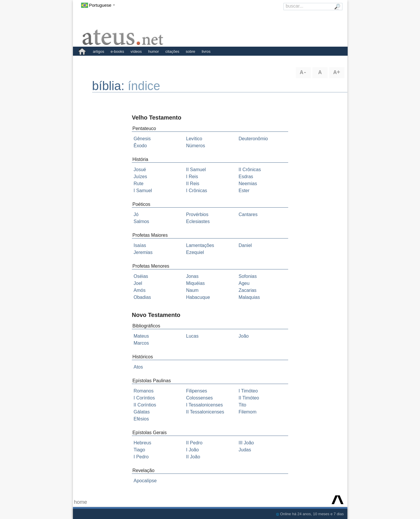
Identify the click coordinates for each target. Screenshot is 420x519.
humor (154, 51)
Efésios (141, 419)
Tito (242, 405)
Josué (140, 170)
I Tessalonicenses (204, 405)
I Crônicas (197, 191)
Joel (138, 283)
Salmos (141, 221)
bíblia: (110, 86)
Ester (244, 191)
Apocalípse (145, 481)
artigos (98, 51)
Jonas (192, 276)
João (244, 336)
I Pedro (141, 457)
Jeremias (143, 252)
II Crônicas (250, 170)
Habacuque (198, 297)
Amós (140, 290)
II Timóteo (249, 398)
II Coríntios (145, 405)
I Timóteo (248, 391)
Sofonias (248, 276)
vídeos (136, 51)
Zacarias (247, 290)
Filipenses (197, 391)
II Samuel (196, 170)
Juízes (140, 177)
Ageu (244, 283)
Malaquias (249, 297)
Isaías (140, 245)
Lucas (192, 336)
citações (172, 51)
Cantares (248, 214)
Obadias (142, 297)
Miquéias (195, 283)
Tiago (139, 450)
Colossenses (199, 398)
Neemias (248, 184)
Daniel (245, 245)
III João (246, 443)
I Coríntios (144, 398)
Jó (136, 214)
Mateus (141, 336)
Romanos (143, 391)
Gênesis (142, 139)
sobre (191, 51)
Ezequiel (195, 252)
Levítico (194, 139)
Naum (192, 290)
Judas (245, 450)
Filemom (247, 412)
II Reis (193, 184)
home (81, 502)
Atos (138, 367)
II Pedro (194, 443)
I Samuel (143, 191)
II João (193, 457)
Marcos (141, 343)
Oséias (141, 276)
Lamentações (200, 245)
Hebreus (142, 443)
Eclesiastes (198, 221)
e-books (117, 51)
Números (196, 146)
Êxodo (140, 146)
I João (192, 450)
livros (206, 51)
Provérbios (197, 214)
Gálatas (142, 412)
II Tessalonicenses (205, 412)
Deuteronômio (253, 139)
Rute (139, 184)
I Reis (192, 177)
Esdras (246, 177)
